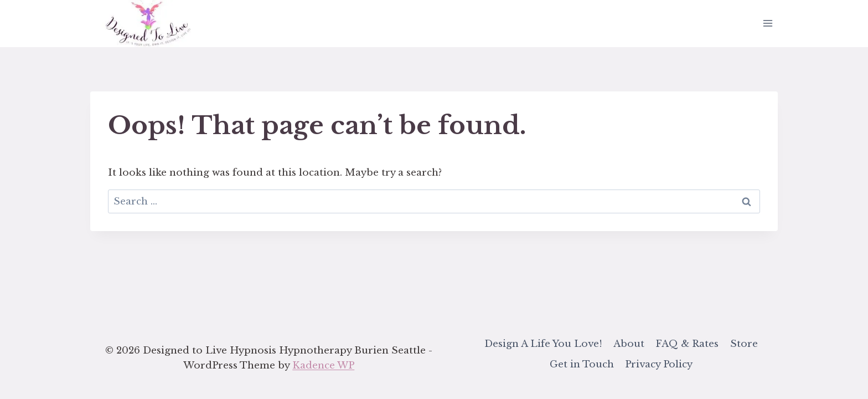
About (629, 344)
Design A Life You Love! (543, 344)
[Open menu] (768, 24)
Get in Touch (582, 364)
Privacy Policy (659, 364)
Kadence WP (323, 365)
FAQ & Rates (687, 344)
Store (744, 344)
